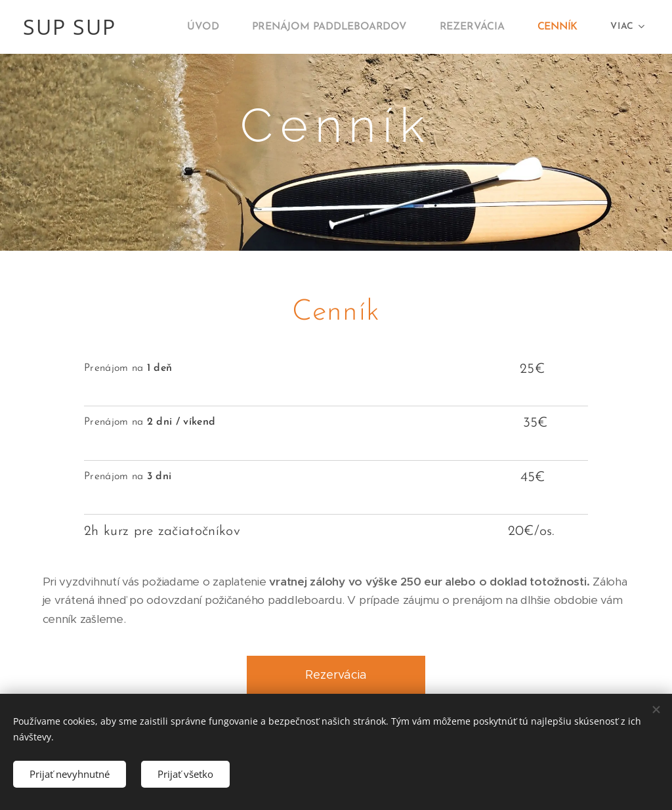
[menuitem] (220, 27)
